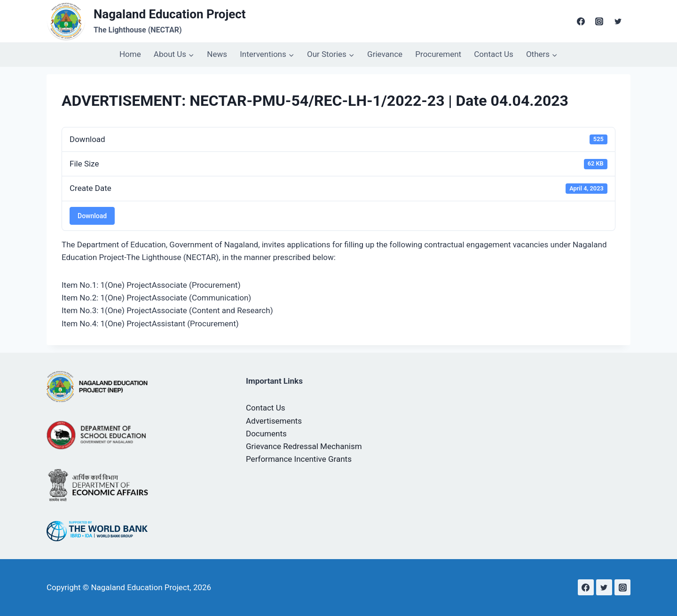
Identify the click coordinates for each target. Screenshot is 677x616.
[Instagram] (599, 21)
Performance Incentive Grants (299, 459)
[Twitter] (618, 21)
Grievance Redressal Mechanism (304, 446)
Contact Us (493, 54)
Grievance (385, 54)
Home (130, 54)
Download (92, 216)
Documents (266, 434)
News (217, 54)
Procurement (438, 54)
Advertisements (274, 421)
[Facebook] (581, 21)
